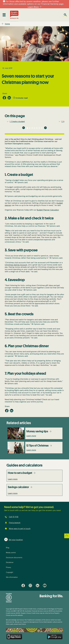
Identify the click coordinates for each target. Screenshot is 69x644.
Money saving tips (37, 431)
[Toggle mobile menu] (4, 15)
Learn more (31, 436)
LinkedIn (38, 586)
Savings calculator (18, 487)
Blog (8, 548)
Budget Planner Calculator (48, 210)
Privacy (8, 567)
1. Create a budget (17, 122)
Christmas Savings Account (16, 265)
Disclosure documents (14, 558)
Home (7, 24)
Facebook (24, 586)
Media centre (11, 553)
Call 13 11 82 (14, 517)
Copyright (10, 572)
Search (65, 15)
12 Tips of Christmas (37, 445)
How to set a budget (20, 473)
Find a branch (15, 523)
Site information (12, 577)
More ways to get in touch (20, 529)
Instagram (31, 586)
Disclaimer (10, 562)
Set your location (16, 540)
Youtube (45, 586)
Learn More (33, 7)
